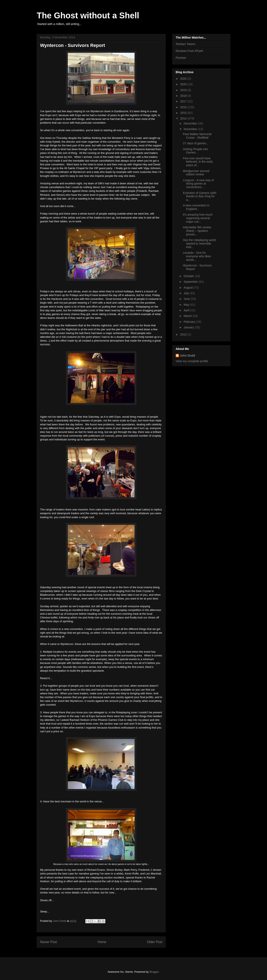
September (191, 282)
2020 (184, 84)
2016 (184, 107)
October (189, 276)
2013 (184, 334)
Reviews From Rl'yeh (189, 51)
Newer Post (48, 942)
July (187, 293)
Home (102, 942)
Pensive (181, 58)
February (190, 322)
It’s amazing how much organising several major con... (198, 218)
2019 (184, 90)
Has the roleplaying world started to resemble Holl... (199, 244)
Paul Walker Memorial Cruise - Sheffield (197, 136)
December (191, 123)
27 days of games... (196, 143)
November (191, 129)
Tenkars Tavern (186, 44)
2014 (184, 118)
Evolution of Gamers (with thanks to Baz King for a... (200, 196)
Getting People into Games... (195, 151)
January (189, 327)
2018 (184, 96)
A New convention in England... (196, 207)
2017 (184, 101)
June (187, 299)
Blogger (154, 972)
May (187, 305)
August (188, 288)
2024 (184, 79)
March (188, 316)
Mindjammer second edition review (196, 173)
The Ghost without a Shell (88, 15)
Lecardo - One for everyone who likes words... (197, 256)
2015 (184, 113)
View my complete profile (192, 361)
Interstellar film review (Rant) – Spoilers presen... (197, 231)
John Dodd (187, 356)
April (187, 310)
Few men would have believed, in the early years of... (198, 162)
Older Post (155, 942)
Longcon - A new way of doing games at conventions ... (198, 184)
